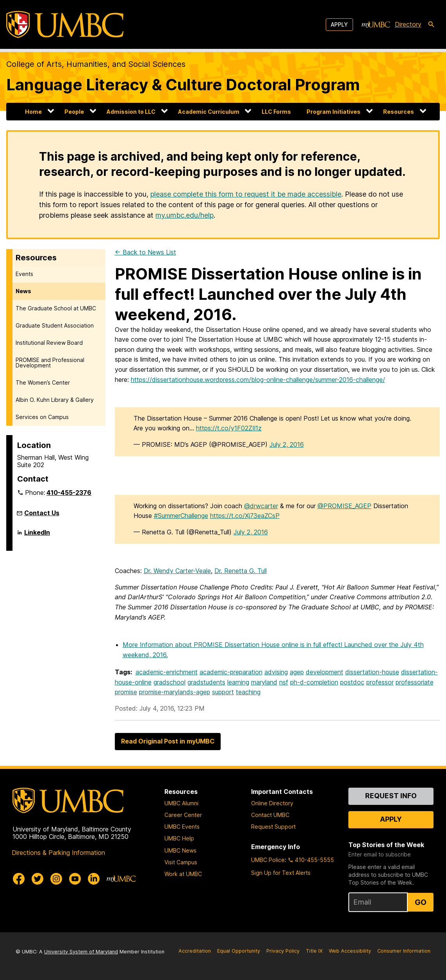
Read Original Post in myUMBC (168, 741)
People (74, 112)
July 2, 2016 (287, 444)
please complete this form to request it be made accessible (246, 194)
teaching (248, 692)
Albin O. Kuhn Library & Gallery (55, 400)
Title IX (314, 951)
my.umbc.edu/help (185, 215)
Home (33, 112)
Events (24, 274)
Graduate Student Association (55, 325)
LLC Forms (276, 112)
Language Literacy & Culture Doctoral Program (183, 85)
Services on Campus (42, 417)
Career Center (183, 815)
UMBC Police (268, 860)
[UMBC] (65, 24)
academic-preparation (231, 672)
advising (276, 672)
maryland (264, 682)
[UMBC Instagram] (56, 879)
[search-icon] (431, 25)
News (23, 291)
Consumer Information (404, 951)
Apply (339, 24)
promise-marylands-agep (175, 692)
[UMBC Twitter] (37, 879)
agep (297, 672)
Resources (399, 112)
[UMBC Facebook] (19, 879)
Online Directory (272, 803)
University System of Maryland (81, 952)
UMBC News (180, 850)
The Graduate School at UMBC (56, 308)
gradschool (169, 682)
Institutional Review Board (49, 343)
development (325, 672)
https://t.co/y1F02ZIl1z (229, 428)
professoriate (415, 682)
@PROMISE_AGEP (344, 506)
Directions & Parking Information (58, 853)
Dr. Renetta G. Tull (241, 571)
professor (380, 682)
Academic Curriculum (209, 112)
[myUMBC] (376, 25)
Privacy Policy (283, 951)
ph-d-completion (314, 682)
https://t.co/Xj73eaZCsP (245, 516)
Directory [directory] (408, 24)
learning (238, 682)
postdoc (352, 682)
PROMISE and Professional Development (50, 363)
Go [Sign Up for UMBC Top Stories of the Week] (421, 902)
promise (126, 692)
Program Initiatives (334, 112)
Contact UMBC (270, 815)
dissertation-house (372, 672)
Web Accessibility (350, 951)
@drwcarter (261, 506)
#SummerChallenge (181, 516)
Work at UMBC (183, 874)
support (223, 692)
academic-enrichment (167, 672)
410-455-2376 (69, 493)
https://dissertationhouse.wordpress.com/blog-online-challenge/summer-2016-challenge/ (258, 380)
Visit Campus (181, 862)
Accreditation (195, 951)
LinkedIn (37, 536)
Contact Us (42, 513)
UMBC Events (182, 827)
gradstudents (206, 682)
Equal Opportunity (239, 951)
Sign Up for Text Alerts (281, 873)
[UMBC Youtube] (75, 879)
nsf (284, 682)
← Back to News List (145, 252)
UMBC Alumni (181, 803)
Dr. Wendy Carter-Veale (177, 571)
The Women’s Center (43, 383)
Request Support (273, 827)
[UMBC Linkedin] (94, 879)
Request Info (391, 796)
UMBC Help (179, 838)
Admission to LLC (131, 112)
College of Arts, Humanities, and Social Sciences (96, 64)
